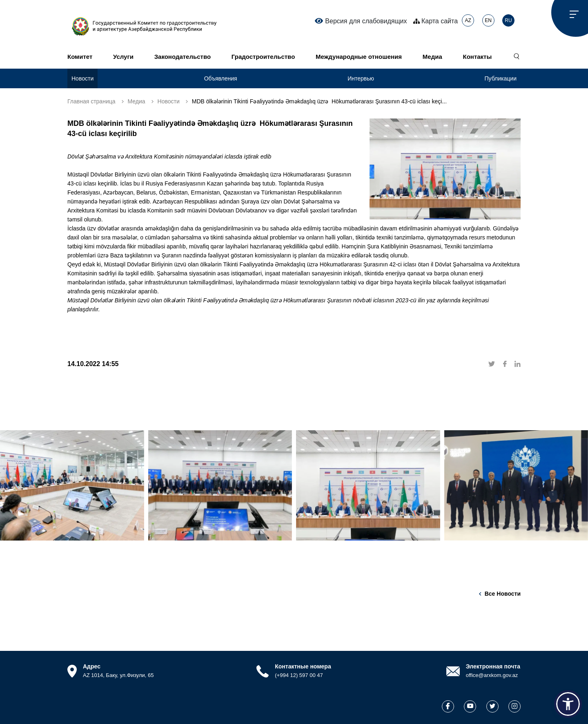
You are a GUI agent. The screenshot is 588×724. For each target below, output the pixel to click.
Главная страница (91, 101)
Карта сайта (436, 21)
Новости (82, 78)
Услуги (123, 57)
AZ (468, 20)
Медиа (432, 57)
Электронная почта (493, 666)
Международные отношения (359, 57)
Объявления (221, 78)
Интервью (361, 78)
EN (488, 20)
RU (508, 20)
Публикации (501, 78)
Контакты (478, 57)
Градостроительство (263, 57)
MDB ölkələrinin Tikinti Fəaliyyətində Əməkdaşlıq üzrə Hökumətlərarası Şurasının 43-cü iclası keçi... (319, 101)
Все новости (503, 594)
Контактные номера (303, 666)
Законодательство (183, 57)
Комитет (80, 57)
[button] (568, 704)
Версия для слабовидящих (361, 21)
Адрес (92, 666)
